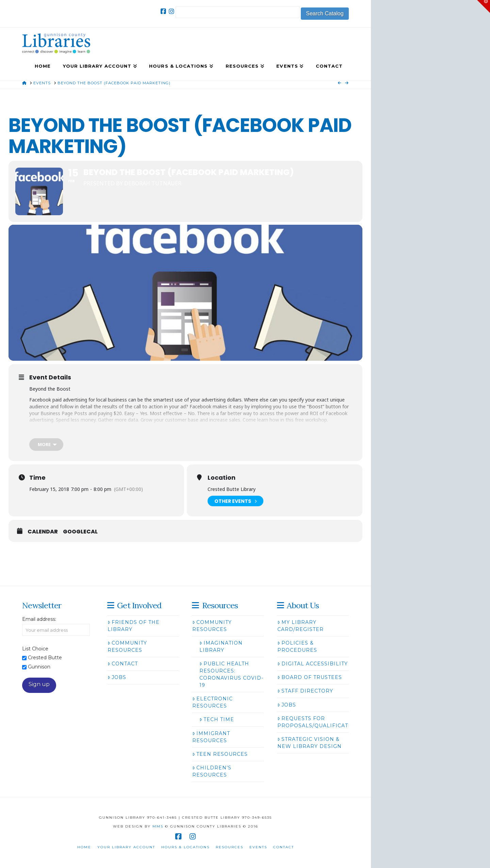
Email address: (39, 619)
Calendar (43, 532)
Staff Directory (305, 691)
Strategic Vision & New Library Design (309, 743)
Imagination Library (221, 646)
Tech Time (217, 719)
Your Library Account (126, 847)
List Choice (35, 649)
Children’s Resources (212, 771)
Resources (230, 847)
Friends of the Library (134, 626)
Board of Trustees (310, 677)
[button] (484, 6)
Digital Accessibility (313, 664)
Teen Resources (220, 754)
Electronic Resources (213, 702)
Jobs (117, 677)
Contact (123, 664)
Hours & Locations (185, 847)
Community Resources (127, 646)
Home (84, 847)
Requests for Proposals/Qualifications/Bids (328, 722)
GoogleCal (80, 532)
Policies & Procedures (297, 646)
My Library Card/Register (300, 626)
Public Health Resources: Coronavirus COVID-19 (231, 674)
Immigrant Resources (211, 737)
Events (258, 847)
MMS (158, 826)
